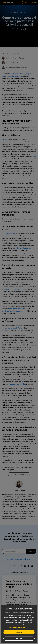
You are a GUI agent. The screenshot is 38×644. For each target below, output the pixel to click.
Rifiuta (19, 639)
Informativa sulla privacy (19, 627)
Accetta (19, 632)
